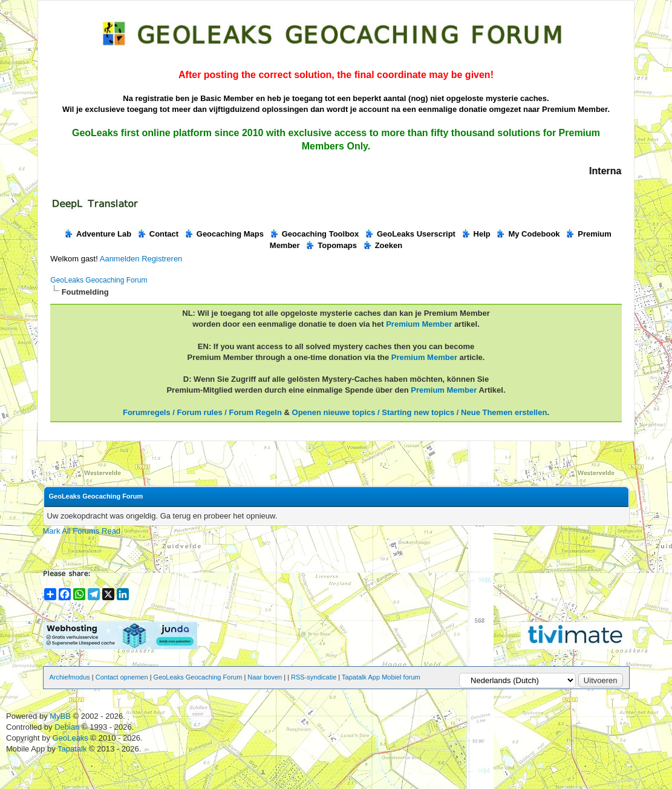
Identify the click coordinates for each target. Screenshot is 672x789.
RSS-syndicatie (314, 677)
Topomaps (331, 245)
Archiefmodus (70, 677)
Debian (68, 727)
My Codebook (527, 234)
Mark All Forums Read (82, 531)
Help (476, 234)
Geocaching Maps (224, 234)
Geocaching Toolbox (314, 234)
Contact (158, 234)
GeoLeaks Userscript (410, 234)
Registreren (162, 259)
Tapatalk (73, 749)
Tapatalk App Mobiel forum (381, 677)
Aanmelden (120, 259)
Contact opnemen (122, 677)
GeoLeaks (72, 738)
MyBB (60, 716)
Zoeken (383, 245)
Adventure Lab (97, 234)
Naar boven (265, 677)
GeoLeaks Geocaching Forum (99, 280)
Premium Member (419, 324)
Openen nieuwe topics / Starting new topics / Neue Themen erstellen (420, 412)
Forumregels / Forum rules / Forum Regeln (202, 412)
